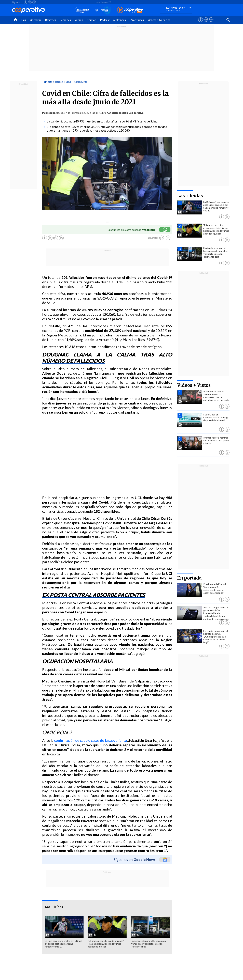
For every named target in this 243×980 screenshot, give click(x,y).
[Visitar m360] (206, 23)
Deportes (50, 20)
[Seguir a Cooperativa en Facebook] (26, 2)
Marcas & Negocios (159, 20)
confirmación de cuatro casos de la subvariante (90, 740)
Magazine (35, 20)
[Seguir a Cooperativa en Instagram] (34, 2)
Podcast (105, 20)
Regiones (65, 20)
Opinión (92, 20)
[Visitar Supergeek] (211, 23)
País (23, 20)
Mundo (79, 20)
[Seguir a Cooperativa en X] (30, 2)
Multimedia (120, 20)
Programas (137, 20)
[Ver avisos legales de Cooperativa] (201, 23)
